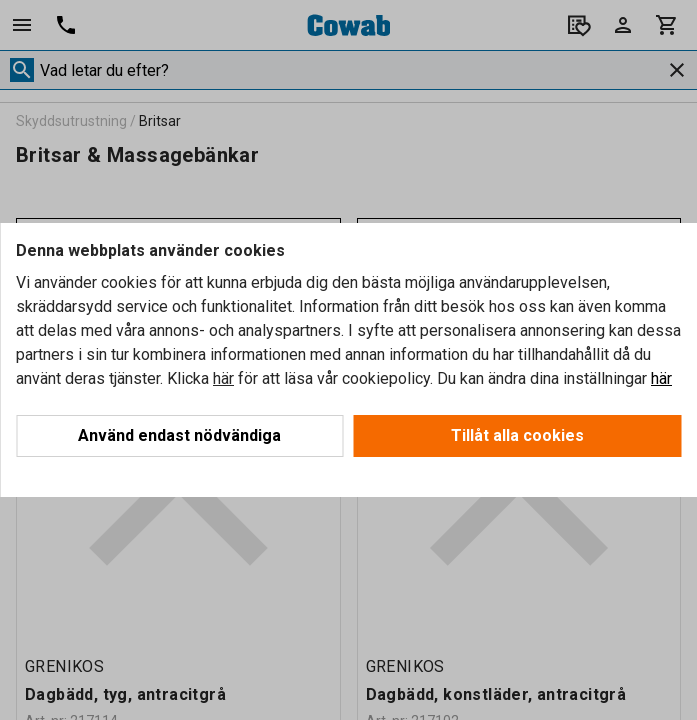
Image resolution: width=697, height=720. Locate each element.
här (223, 378)
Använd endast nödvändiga (179, 435)
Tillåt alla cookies (517, 435)
